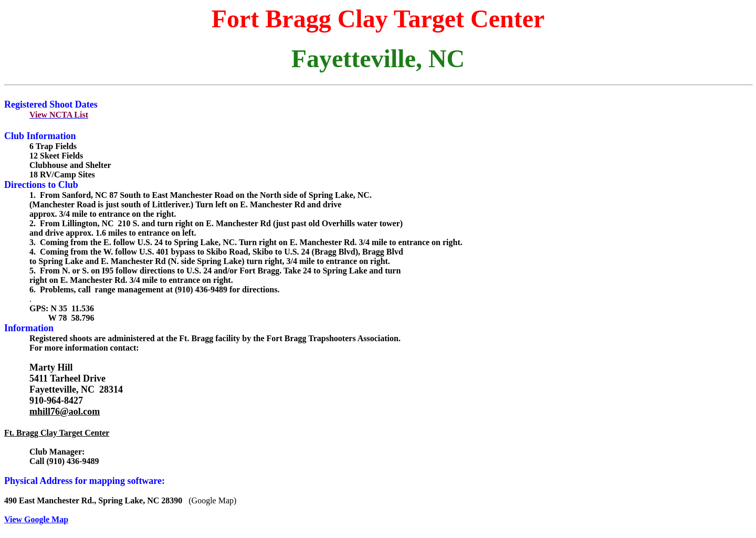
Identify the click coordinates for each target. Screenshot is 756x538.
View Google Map (36, 519)
